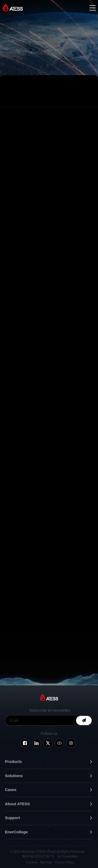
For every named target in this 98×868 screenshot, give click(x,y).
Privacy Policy (64, 862)
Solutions (14, 776)
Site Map (46, 862)
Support (13, 818)
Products (13, 761)
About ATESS (18, 804)
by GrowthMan (68, 856)
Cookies (32, 862)
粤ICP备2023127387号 (38, 856)
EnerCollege (16, 832)
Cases (11, 790)
